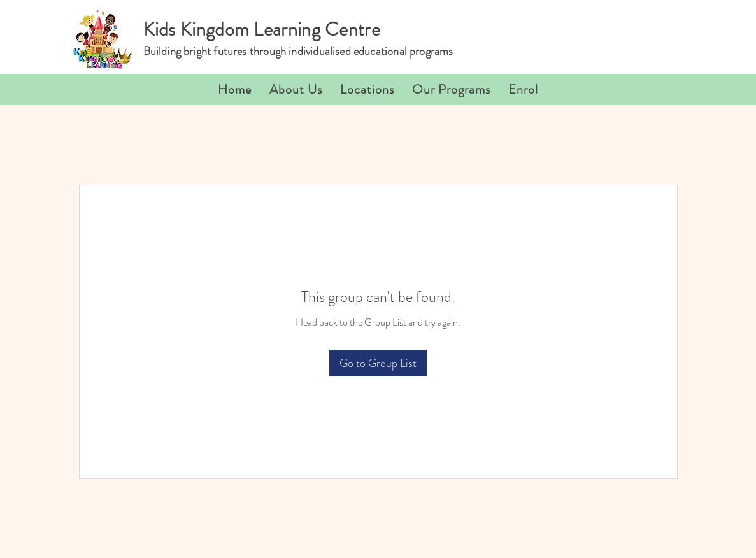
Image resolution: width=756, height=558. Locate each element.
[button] (367, 89)
